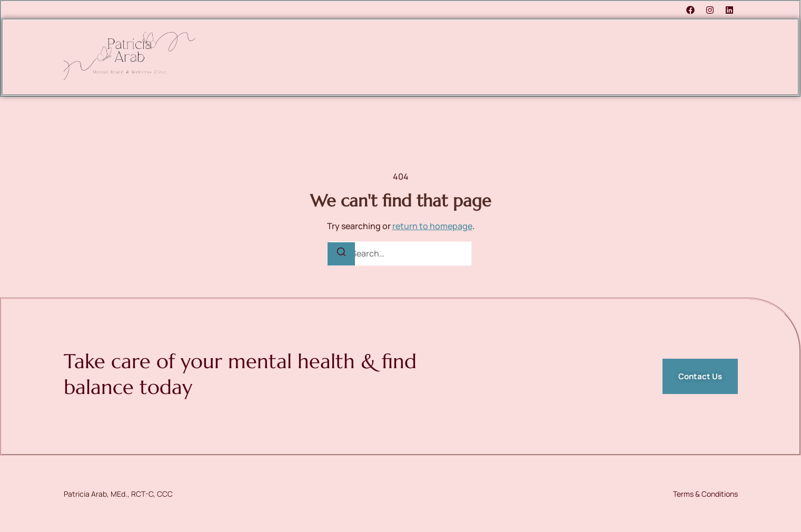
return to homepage (432, 226)
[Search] (341, 254)
